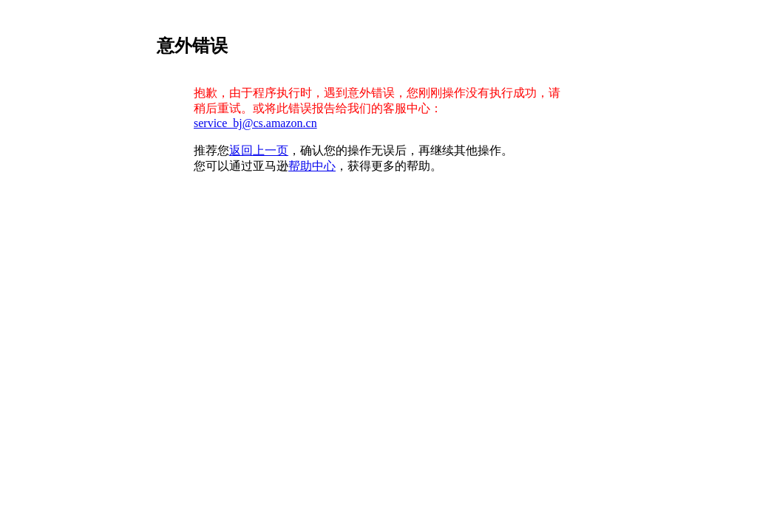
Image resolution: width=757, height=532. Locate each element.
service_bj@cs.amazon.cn (255, 123)
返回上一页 (259, 150)
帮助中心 (312, 166)
